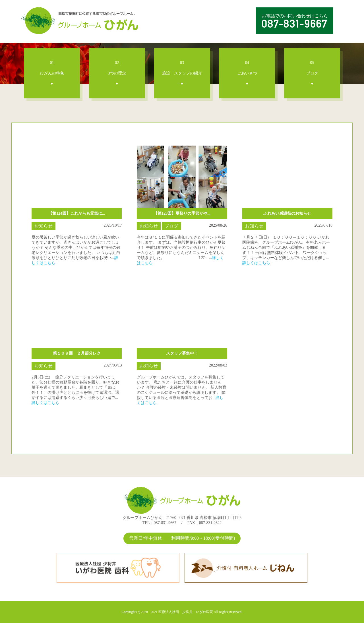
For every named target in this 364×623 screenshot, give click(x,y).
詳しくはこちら (256, 263)
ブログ (171, 226)
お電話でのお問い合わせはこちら (295, 21)
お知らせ (44, 226)
